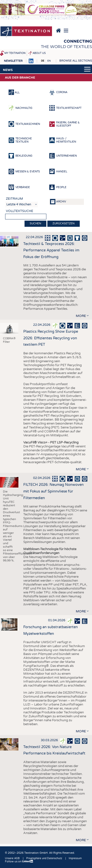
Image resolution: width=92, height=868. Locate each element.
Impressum (75, 858)
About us (39, 53)
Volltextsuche (20, 211)
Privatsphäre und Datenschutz (44, 858)
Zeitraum (14, 199)
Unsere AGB (12, 858)
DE (43, 61)
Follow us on (19, 861)
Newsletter (13, 61)
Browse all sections (76, 61)
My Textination (15, 53)
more (81, 316)
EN (49, 61)
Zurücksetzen (64, 223)
